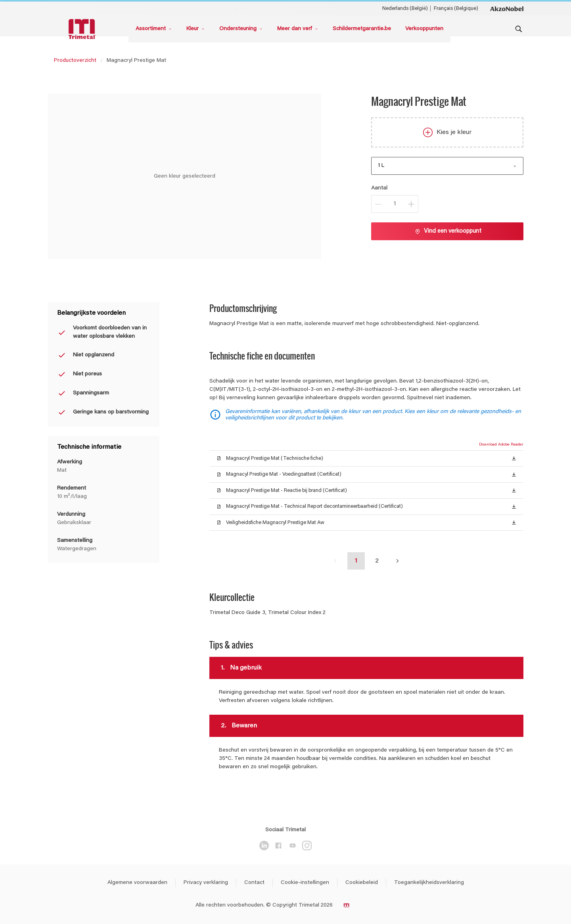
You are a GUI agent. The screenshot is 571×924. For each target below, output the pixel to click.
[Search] (519, 29)
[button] (514, 458)
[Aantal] (395, 204)
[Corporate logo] (507, 8)
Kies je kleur (447, 132)
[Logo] (83, 29)
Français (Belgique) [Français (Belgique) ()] (456, 9)
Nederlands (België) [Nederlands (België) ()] (405, 9)
